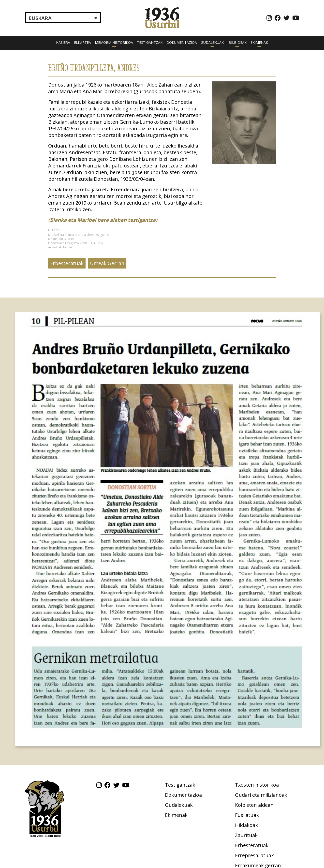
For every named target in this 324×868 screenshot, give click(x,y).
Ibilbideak (237, 42)
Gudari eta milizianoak (261, 795)
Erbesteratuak (67, 263)
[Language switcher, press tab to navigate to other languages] (63, 18)
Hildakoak (246, 825)
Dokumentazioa (182, 42)
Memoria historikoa (114, 42)
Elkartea (82, 42)
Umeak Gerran (107, 263)
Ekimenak (259, 42)
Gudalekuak (212, 42)
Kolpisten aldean (254, 805)
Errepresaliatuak (254, 855)
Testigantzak (150, 42)
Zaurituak (246, 835)
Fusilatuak (247, 815)
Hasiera (63, 42)
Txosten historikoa (257, 785)
